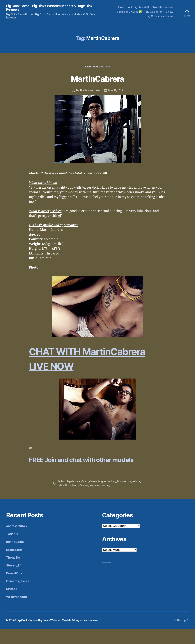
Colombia (95, 497)
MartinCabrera (97, 79)
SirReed (12, 604)
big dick (72, 497)
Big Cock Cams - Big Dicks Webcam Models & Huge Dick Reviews (49, 8)
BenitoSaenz (16, 557)
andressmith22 (18, 541)
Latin (87, 67)
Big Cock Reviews (105, 577)
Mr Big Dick (110, 577)
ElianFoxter (15, 565)
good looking (109, 497)
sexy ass (102, 500)
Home (121, 7)
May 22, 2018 (116, 91)
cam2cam (83, 497)
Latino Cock (71, 500)
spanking (113, 500)
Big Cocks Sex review (160, 16)
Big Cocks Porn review (159, 12)
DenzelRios (15, 588)
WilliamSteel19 (18, 612)
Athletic (62, 497)
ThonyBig (13, 573)
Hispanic (123, 497)
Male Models (103, 67)
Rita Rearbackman (89, 91)
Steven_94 (14, 581)
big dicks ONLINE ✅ (129, 12)
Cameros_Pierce (19, 596)
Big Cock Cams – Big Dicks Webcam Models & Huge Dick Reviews (59, 635)
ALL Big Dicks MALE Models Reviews (151, 7)
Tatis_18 (12, 549)
